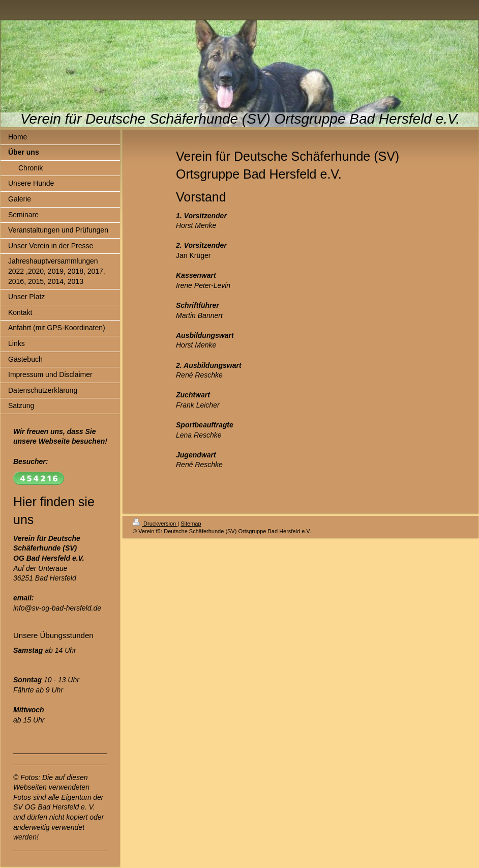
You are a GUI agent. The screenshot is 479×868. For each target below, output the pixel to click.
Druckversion (155, 524)
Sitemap (191, 524)
